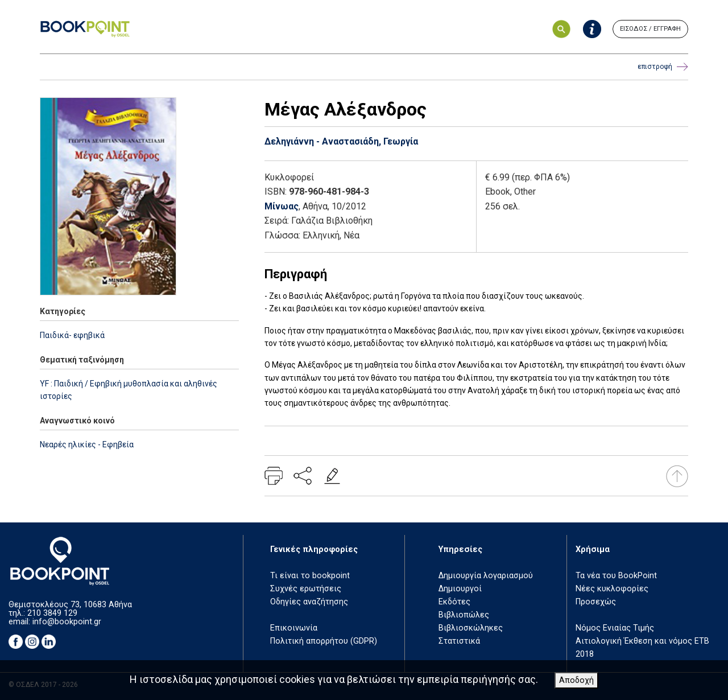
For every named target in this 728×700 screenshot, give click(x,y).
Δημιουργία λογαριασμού (486, 576)
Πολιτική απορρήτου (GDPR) (324, 641)
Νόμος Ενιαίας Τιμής (615, 628)
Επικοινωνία (294, 628)
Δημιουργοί (460, 589)
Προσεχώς (596, 602)
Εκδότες (454, 602)
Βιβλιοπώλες (464, 615)
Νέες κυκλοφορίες (612, 589)
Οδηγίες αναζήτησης (309, 602)
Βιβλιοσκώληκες (471, 628)
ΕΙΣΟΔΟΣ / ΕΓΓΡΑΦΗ (650, 29)
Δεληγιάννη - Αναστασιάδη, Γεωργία (341, 141)
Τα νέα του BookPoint (616, 576)
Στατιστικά (459, 641)
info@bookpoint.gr (67, 622)
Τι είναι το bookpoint (310, 576)
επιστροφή (663, 67)
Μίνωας (282, 206)
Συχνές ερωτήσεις (306, 589)
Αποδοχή (576, 680)
